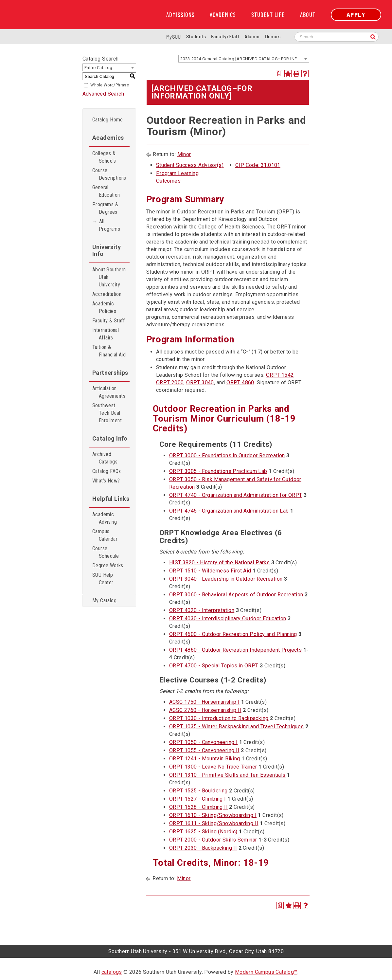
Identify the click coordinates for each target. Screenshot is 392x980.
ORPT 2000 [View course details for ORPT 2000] (170, 382)
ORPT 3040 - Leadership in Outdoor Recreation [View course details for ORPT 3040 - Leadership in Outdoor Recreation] (226, 579)
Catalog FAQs (107, 471)
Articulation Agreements (109, 392)
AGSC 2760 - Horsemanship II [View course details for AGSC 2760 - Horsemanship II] (205, 710)
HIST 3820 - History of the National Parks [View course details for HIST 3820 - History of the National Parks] (219, 563)
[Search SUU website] (337, 37)
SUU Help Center (103, 579)
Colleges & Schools (104, 157)
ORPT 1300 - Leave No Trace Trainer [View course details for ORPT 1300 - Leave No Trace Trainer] (213, 767)
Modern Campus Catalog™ (266, 972)
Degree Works (108, 565)
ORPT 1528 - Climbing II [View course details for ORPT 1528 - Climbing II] (198, 807)
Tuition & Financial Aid (109, 351)
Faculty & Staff (108, 321)
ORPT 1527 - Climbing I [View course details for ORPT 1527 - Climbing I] (198, 799)
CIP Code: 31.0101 (258, 165)
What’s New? (106, 481)
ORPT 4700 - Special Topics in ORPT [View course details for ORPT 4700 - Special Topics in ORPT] (214, 666)
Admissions (180, 15)
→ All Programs (106, 225)
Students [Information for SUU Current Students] (196, 36)
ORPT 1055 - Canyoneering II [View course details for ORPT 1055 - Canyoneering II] (204, 750)
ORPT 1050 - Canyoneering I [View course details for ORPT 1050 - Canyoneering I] (203, 742)
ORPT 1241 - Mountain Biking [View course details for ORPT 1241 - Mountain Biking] (205, 759)
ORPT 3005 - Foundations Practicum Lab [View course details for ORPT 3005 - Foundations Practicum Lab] (218, 471)
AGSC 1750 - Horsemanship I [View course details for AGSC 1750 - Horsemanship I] (204, 702)
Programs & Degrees (105, 208)
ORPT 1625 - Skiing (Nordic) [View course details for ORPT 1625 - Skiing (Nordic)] (203, 832)
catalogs (112, 972)
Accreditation (107, 294)
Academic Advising (105, 518)
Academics (223, 15)
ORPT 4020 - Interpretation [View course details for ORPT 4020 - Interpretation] (202, 610)
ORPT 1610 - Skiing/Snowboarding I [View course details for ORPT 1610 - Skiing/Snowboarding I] (213, 815)
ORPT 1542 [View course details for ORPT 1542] (280, 375)
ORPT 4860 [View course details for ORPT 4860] (240, 382)
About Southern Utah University (109, 277)
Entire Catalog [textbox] (98, 68)
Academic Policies (104, 307)
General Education (106, 191)
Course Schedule (106, 552)
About (308, 15)
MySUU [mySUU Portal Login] (174, 37)
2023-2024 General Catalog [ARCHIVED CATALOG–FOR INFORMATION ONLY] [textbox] (245, 59)
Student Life (268, 15)
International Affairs (106, 334)
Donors (273, 36)
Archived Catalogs (105, 458)
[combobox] (244, 59)
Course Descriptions (109, 174)
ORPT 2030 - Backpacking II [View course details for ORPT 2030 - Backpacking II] (203, 848)
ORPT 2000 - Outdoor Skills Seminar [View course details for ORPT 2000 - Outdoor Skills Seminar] (213, 840)
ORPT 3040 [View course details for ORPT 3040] (200, 382)
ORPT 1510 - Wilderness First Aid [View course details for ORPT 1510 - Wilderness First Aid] (210, 571)
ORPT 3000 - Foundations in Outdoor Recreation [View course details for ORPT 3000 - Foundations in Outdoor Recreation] (227, 455)
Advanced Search (103, 94)
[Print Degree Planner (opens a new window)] (279, 74)
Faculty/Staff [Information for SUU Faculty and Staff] (225, 36)
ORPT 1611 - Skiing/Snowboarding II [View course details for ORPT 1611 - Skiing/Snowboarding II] (214, 823)
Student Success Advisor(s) (190, 165)
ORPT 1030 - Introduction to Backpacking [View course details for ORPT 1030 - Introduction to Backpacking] (219, 718)
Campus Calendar (105, 535)
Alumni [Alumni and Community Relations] (252, 36)
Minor (184, 154)
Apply (356, 15)
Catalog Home (108, 120)
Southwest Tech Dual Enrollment (107, 413)
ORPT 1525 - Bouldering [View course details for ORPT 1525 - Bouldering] (198, 791)
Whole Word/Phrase (110, 85)
